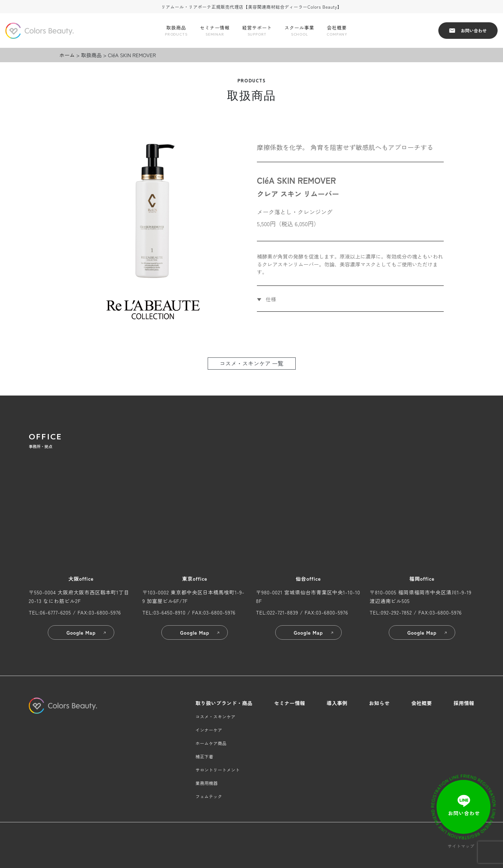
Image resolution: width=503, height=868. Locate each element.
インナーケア (209, 730)
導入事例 (337, 703)
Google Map (87, 632)
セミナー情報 (215, 31)
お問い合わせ (468, 30)
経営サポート (257, 31)
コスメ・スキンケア (215, 716)
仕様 (270, 299)
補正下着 (204, 756)
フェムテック (209, 796)
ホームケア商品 (211, 743)
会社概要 (337, 31)
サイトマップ (461, 846)
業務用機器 (207, 783)
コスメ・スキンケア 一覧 (251, 363)
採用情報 (464, 703)
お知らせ (379, 703)
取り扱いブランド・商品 (224, 703)
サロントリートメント (218, 770)
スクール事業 (299, 31)
